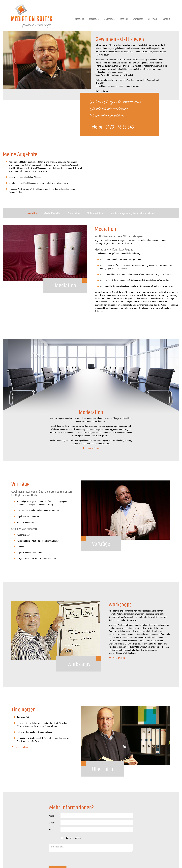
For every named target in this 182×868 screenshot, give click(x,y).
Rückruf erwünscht (74, 838)
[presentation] (68, 860)
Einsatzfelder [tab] (74, 213)
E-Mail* (52, 823)
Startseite (80, 19)
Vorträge (124, 19)
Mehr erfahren (91, 448)
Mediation (94, 19)
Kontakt (166, 19)
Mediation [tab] (32, 213)
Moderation (109, 19)
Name (51, 816)
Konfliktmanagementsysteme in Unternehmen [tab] (132, 213)
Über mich (153, 19)
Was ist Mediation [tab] (52, 213)
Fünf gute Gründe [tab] (95, 213)
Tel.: (51, 829)
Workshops (138, 19)
